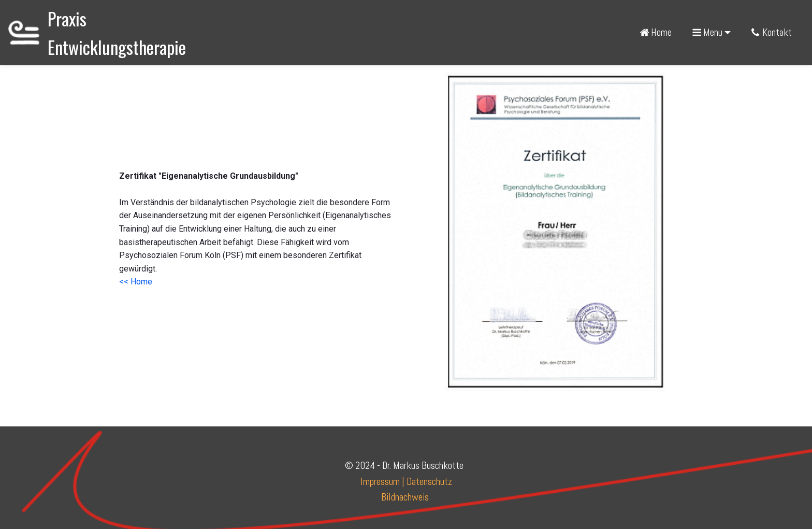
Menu (707, 32)
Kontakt (772, 32)
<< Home (136, 282)
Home (656, 32)
